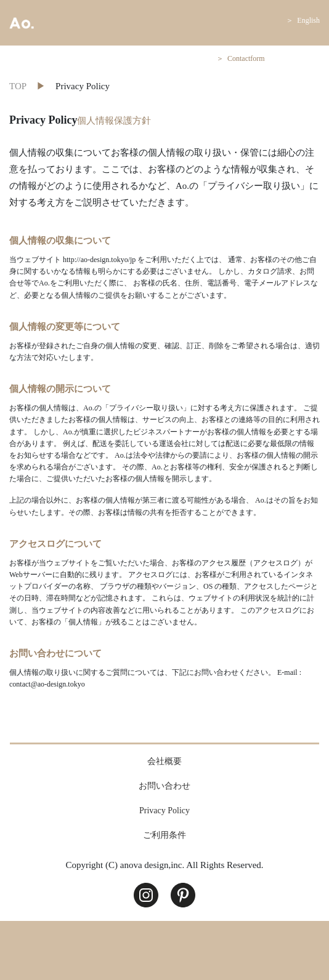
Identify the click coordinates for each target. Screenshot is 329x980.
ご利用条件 (164, 835)
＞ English (303, 20)
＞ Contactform (241, 58)
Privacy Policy (164, 811)
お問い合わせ (164, 786)
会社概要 (164, 761)
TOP (18, 86)
